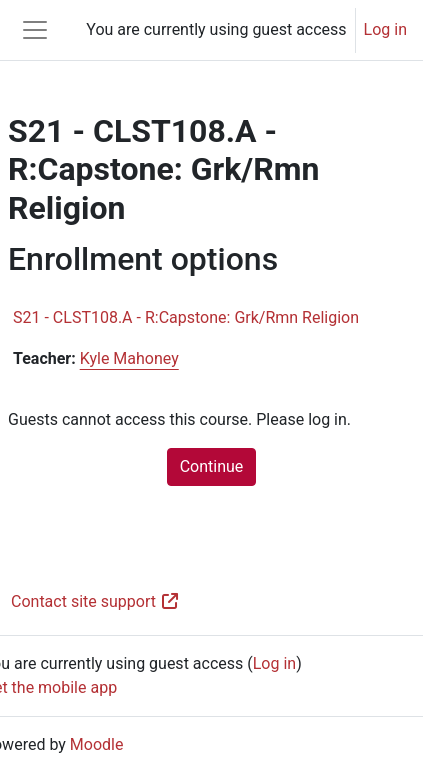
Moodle (97, 744)
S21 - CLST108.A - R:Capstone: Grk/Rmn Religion (186, 317)
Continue (212, 466)
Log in (385, 29)
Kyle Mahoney (129, 358)
